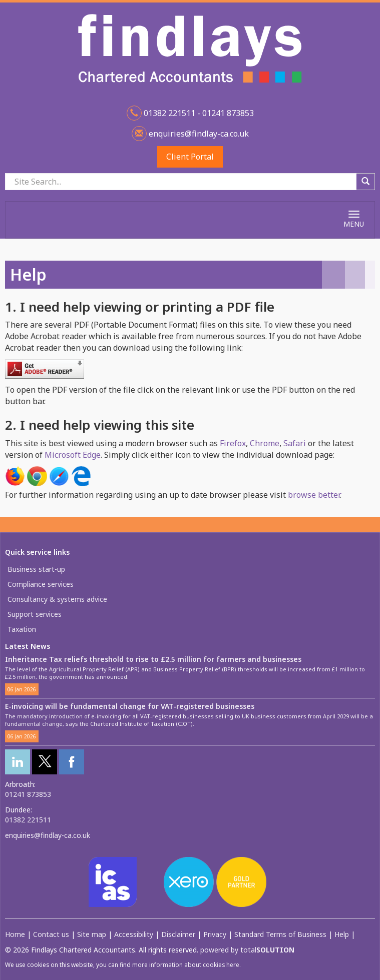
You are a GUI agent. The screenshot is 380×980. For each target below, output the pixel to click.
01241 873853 (28, 794)
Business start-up (36, 569)
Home (15, 934)
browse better (314, 495)
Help (342, 934)
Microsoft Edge (73, 455)
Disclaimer (178, 934)
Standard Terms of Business (280, 934)
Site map (92, 934)
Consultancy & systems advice (57, 599)
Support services (35, 614)
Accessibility (134, 934)
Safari (295, 443)
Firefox (233, 443)
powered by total (247, 950)
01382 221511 (28, 820)
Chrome (265, 443)
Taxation (22, 629)
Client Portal (190, 157)
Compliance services (41, 584)
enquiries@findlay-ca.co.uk (198, 134)
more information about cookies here (186, 964)
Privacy (215, 934)
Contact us (51, 934)
